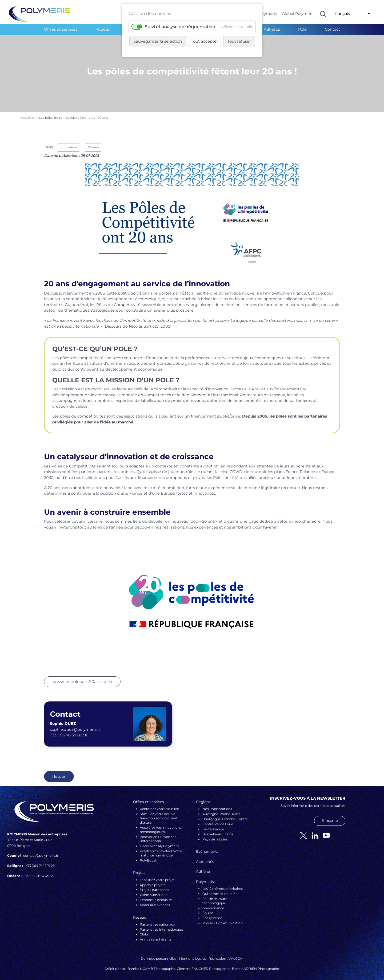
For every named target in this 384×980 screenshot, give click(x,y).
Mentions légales (192, 954)
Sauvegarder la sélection (158, 41)
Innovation (69, 143)
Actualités (28, 113)
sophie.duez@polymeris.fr (75, 725)
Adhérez (272, 29)
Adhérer (203, 867)
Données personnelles (159, 954)
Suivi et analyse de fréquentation (180, 27)
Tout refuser (239, 41)
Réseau (93, 143)
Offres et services (61, 29)
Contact (332, 29)
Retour (59, 772)
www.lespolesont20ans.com (82, 677)
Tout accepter (205, 41)
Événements (207, 847)
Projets (102, 29)
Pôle (302, 29)
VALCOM (236, 954)
